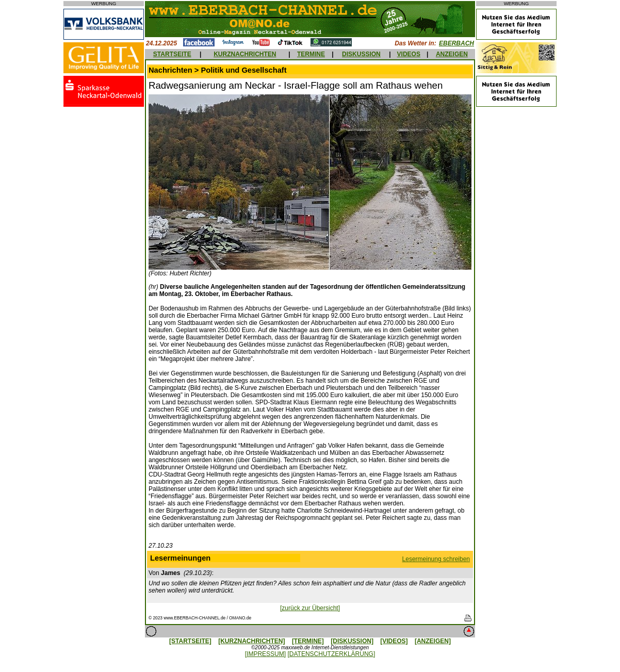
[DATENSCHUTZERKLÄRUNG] (331, 654)
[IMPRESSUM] (265, 654)
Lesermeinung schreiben (436, 559)
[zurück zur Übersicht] (310, 608)
